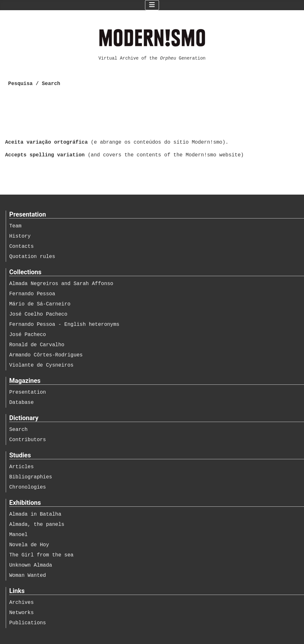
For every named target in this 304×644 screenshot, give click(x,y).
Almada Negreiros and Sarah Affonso (61, 284)
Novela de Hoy (29, 545)
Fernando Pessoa (32, 294)
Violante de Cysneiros (41, 365)
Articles (22, 467)
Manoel (18, 535)
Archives (22, 603)
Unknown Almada (31, 565)
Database (22, 403)
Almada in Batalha (35, 514)
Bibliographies (31, 477)
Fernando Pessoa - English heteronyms (64, 325)
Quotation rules (32, 257)
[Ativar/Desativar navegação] (152, 5)
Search (18, 430)
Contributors (28, 440)
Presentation (28, 392)
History (20, 236)
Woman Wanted (28, 576)
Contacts (22, 247)
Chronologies (28, 487)
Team (15, 226)
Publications (28, 623)
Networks (22, 613)
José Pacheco (28, 335)
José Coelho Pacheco (38, 314)
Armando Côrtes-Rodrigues (46, 355)
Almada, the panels (37, 525)
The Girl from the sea (41, 555)
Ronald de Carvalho (37, 345)
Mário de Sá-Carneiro (40, 304)
